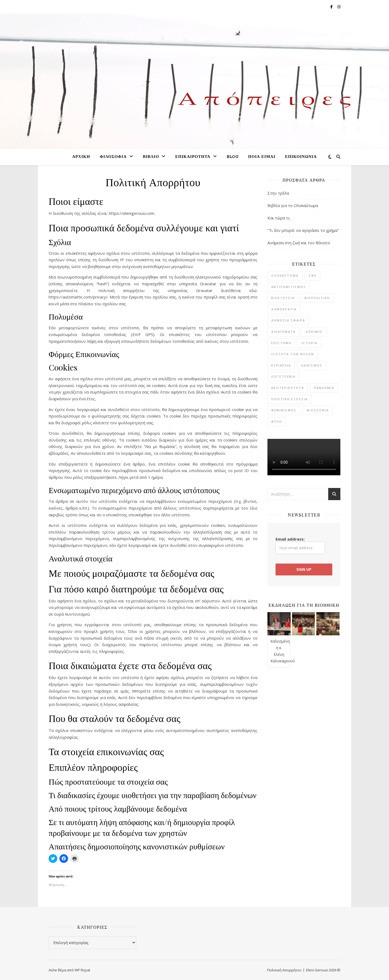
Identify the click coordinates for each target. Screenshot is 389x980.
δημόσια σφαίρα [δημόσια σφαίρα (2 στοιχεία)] (288, 320)
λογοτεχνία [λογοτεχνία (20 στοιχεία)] (283, 376)
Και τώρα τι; (279, 218)
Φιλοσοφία (113, 157)
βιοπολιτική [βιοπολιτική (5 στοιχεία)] (317, 298)
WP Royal (82, 970)
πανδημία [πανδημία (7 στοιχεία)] (324, 388)
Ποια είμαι (262, 157)
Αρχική (81, 157)
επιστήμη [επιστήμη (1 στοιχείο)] (281, 343)
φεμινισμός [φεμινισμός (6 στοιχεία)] (284, 410)
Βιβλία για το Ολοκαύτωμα (293, 205)
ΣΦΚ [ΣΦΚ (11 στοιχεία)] (313, 275)
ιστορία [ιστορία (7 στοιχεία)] (309, 343)
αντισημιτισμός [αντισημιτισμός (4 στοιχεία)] (289, 287)
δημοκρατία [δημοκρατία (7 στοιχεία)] (284, 309)
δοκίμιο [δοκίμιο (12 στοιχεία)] (314, 332)
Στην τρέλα (278, 193)
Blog (233, 157)
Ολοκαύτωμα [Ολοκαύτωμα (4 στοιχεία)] (285, 275)
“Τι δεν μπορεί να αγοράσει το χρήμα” (303, 230)
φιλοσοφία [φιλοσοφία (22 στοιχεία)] (318, 410)
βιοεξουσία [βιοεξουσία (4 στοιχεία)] (283, 298)
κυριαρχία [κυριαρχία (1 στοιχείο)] (281, 365)
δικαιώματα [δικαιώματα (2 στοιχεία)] (283, 332)
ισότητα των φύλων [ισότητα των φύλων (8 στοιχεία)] (293, 354)
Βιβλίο (151, 157)
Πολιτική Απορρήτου (284, 970)
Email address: (300, 545)
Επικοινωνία (301, 157)
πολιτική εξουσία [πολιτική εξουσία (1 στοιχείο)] (289, 399)
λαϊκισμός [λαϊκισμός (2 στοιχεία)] (312, 365)
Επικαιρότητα (193, 157)
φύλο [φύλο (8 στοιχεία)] (277, 421)
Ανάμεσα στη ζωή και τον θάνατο (299, 243)
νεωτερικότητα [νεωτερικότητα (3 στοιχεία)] (288, 388)
